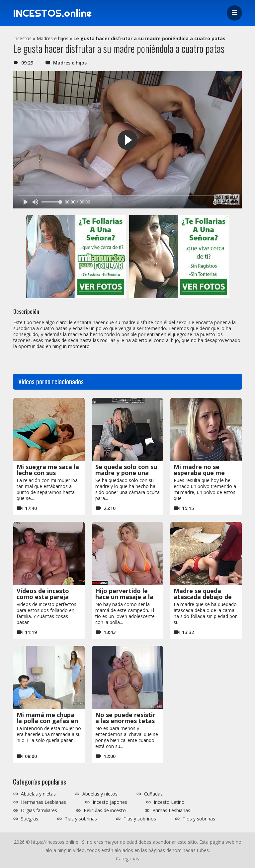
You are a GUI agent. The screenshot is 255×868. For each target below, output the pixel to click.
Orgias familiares (39, 810)
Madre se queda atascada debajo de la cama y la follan (203, 597)
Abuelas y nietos (100, 794)
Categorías (127, 859)
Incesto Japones (110, 802)
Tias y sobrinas (81, 819)
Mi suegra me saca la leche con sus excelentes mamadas (48, 473)
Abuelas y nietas (38, 794)
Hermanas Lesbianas (43, 802)
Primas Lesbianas (171, 810)
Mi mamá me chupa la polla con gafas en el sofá (47, 721)
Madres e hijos (52, 38)
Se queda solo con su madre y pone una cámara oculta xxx (126, 473)
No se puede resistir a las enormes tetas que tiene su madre (125, 721)
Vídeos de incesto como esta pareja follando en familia (45, 597)
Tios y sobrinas (199, 819)
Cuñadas (153, 794)
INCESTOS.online (52, 13)
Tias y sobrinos (140, 819)
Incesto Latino (169, 802)
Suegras (30, 819)
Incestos (22, 38)
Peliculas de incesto (105, 810)
